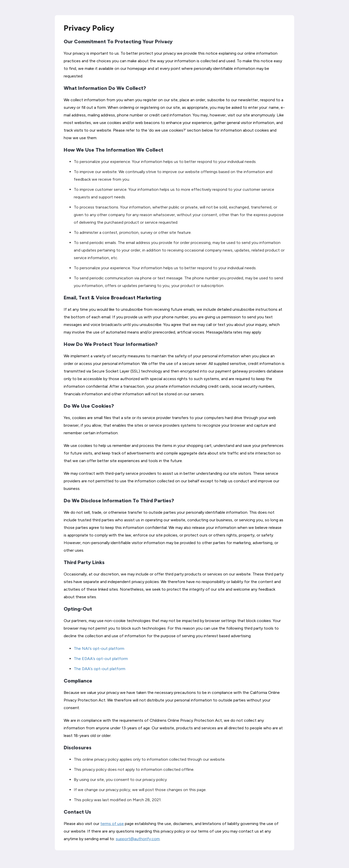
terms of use (112, 824)
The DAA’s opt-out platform (100, 669)
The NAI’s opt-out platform (99, 648)
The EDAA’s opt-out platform (101, 659)
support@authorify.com (138, 839)
